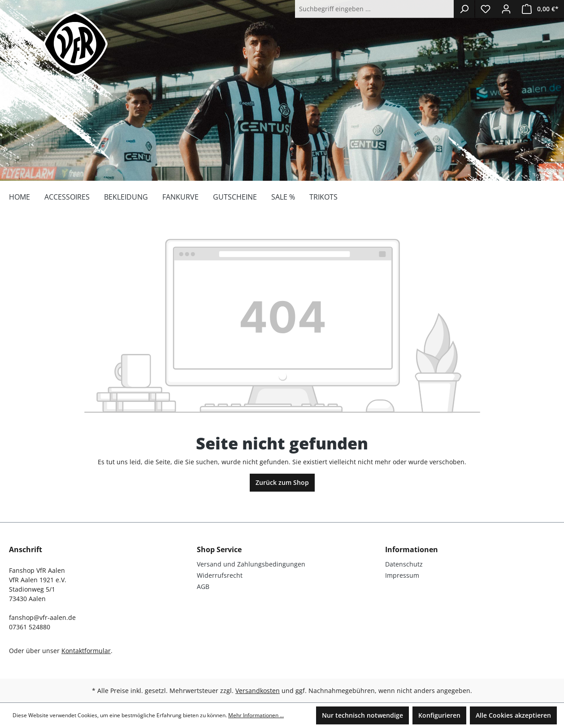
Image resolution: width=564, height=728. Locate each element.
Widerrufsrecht (220, 575)
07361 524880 (30, 627)
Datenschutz (404, 564)
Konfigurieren (439, 715)
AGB (203, 586)
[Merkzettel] (486, 9)
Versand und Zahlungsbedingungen (251, 564)
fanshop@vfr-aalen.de (42, 617)
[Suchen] (464, 9)
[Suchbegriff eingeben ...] (375, 9)
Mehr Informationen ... (256, 715)
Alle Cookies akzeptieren (513, 715)
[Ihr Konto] (506, 9)
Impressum (402, 575)
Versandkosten (258, 691)
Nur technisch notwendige (362, 715)
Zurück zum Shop (282, 482)
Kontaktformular (86, 651)
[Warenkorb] (540, 9)
